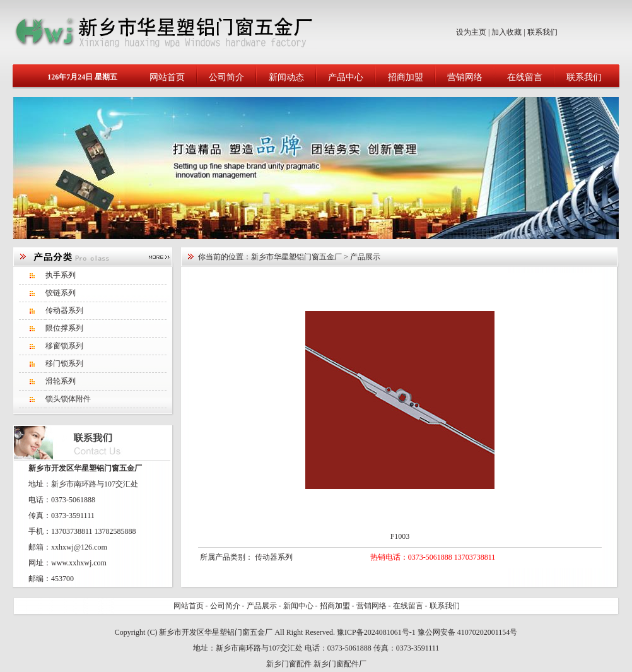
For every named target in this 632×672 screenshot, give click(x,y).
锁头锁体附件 (68, 399)
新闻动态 (286, 77)
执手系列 (61, 275)
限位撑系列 (64, 328)
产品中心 (346, 77)
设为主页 (471, 32)
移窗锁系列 (64, 346)
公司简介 (226, 77)
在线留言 (525, 77)
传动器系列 (64, 310)
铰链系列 (61, 293)
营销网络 (465, 77)
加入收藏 (506, 32)
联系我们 (542, 32)
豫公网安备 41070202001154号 (468, 632)
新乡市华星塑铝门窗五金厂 (296, 257)
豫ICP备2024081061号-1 (376, 632)
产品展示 (262, 606)
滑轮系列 (61, 381)
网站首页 (167, 77)
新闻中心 (298, 606)
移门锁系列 (64, 363)
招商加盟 (406, 77)
